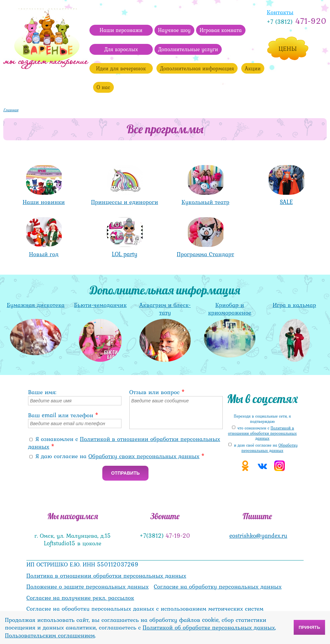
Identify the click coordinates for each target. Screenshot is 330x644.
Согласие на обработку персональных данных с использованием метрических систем (145, 609)
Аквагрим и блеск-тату (165, 309)
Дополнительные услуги (188, 49)
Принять (309, 627)
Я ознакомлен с (124, 443)
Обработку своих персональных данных (144, 456)
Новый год (44, 254)
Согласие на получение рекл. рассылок (80, 598)
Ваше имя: (42, 392)
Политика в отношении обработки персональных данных (106, 576)
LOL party (125, 254)
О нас (103, 87)
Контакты (280, 12)
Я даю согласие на (120, 456)
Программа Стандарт (206, 254)
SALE (286, 202)
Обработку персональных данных (270, 448)
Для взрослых (121, 49)
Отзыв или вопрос (157, 392)
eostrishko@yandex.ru (258, 536)
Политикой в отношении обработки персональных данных (124, 443)
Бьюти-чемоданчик (100, 305)
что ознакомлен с (262, 433)
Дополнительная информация (197, 68)
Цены (288, 49)
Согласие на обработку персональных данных (218, 586)
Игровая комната (221, 30)
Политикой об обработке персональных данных (209, 627)
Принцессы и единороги (125, 202)
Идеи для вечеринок (121, 68)
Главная (11, 110)
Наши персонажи (121, 30)
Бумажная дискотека (35, 305)
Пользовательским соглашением (50, 635)
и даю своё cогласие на (266, 448)
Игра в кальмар (294, 305)
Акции (253, 68)
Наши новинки (44, 202)
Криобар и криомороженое (230, 309)
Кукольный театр (205, 202)
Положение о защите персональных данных (87, 586)
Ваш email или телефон (63, 415)
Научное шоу (174, 30)
